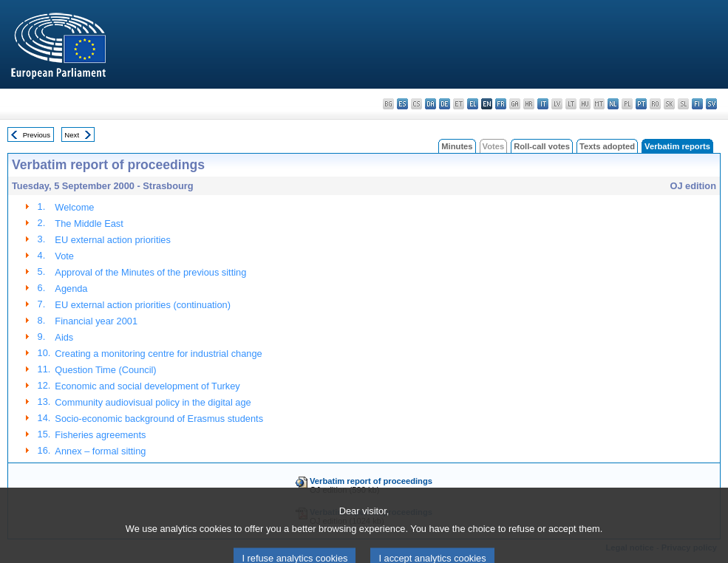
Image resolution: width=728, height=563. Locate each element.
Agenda (71, 289)
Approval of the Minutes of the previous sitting (150, 272)
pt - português (641, 104)
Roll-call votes (542, 146)
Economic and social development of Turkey (147, 386)
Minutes (457, 146)
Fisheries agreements (100, 435)
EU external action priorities (112, 240)
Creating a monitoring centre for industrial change (158, 354)
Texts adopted (607, 146)
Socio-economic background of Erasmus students (159, 419)
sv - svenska (711, 104)
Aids (64, 337)
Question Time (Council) (105, 370)
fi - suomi (697, 104)
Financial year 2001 (96, 321)
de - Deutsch (445, 104)
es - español (402, 104)
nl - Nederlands (613, 104)
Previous (37, 135)
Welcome (74, 207)
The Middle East (89, 224)
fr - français (501, 104)
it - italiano (543, 104)
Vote (64, 256)
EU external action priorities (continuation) (143, 305)
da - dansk (431, 104)
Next (72, 135)
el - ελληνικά (473, 104)
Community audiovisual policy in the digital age (153, 402)
